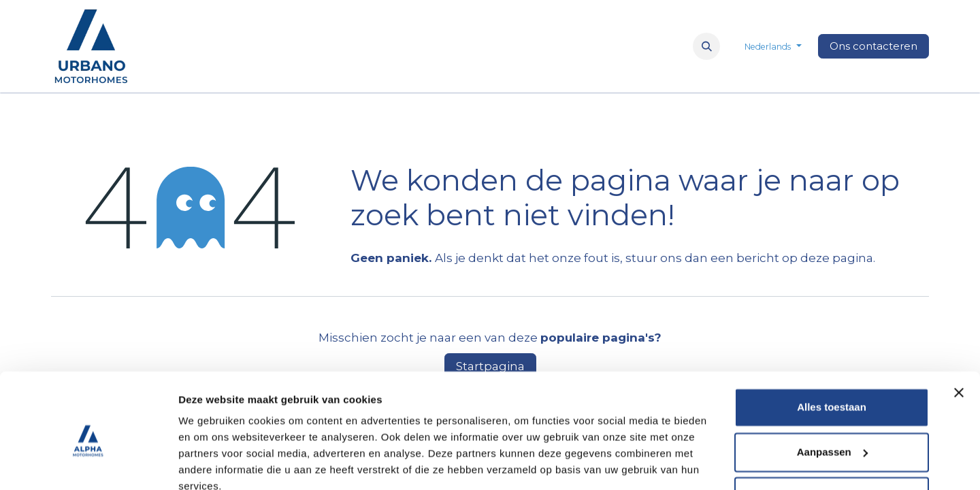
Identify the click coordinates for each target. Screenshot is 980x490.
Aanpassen (832, 391)
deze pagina (837, 258)
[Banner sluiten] (959, 332)
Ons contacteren (873, 46)
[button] (706, 46)
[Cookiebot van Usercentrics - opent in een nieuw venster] (88, 463)
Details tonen (211, 463)
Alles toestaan (832, 347)
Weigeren (831, 436)
